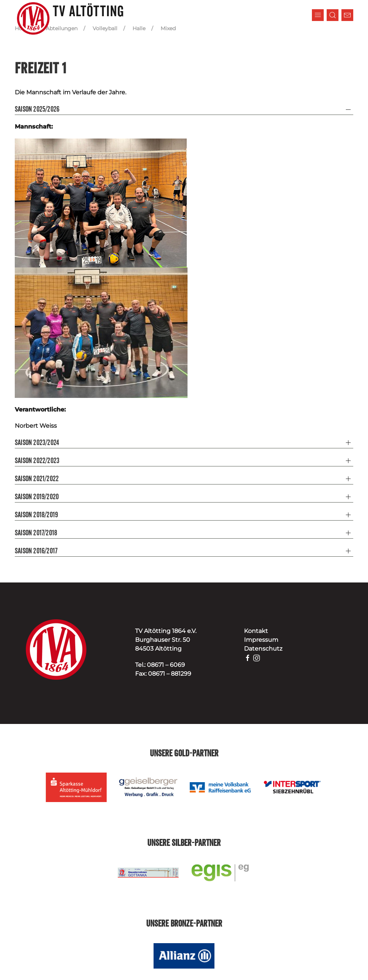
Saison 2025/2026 (37, 109)
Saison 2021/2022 (37, 479)
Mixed (168, 28)
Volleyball (105, 28)
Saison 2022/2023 (37, 461)
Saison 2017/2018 (36, 533)
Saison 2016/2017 (36, 551)
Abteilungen (62, 28)
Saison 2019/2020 (37, 497)
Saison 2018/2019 (36, 515)
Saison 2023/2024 (37, 443)
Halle (139, 28)
